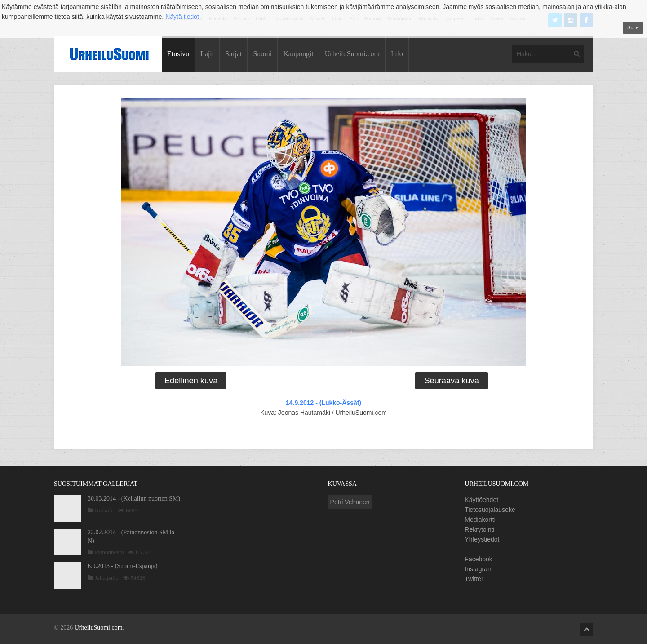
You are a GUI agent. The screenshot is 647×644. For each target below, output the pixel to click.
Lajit (207, 54)
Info (397, 54)
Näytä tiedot (182, 17)
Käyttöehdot (481, 500)
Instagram (479, 569)
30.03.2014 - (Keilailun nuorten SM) (134, 499)
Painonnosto (109, 552)
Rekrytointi (479, 529)
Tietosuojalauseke (490, 510)
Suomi (262, 54)
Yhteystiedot (482, 539)
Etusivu (178, 54)
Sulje (633, 27)
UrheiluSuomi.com (352, 54)
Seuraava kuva (451, 381)
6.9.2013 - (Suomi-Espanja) (123, 566)
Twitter (474, 579)
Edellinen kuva (191, 381)
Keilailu (104, 510)
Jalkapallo (107, 578)
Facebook (478, 559)
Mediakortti (480, 520)
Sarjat (233, 54)
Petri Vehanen (350, 502)
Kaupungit (298, 54)
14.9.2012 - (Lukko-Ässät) (323, 403)
